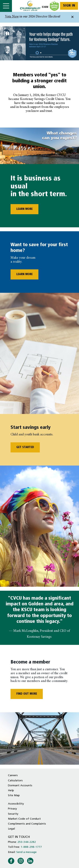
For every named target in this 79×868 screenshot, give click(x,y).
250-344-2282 (27, 842)
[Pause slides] (8, 34)
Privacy (12, 809)
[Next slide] (8, 53)
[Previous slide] (72, 53)
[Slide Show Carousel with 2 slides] (39, 43)
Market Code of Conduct (24, 819)
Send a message (26, 852)
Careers (13, 775)
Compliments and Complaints (27, 824)
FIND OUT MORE (27, 694)
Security (13, 814)
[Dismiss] (72, 17)
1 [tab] (38, 53)
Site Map (14, 796)
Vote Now (12, 17)
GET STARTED (25, 447)
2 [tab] (41, 53)
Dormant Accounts (20, 786)
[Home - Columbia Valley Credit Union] (39, 6)
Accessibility (16, 804)
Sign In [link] (69, 6)
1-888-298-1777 (31, 847)
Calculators (15, 781)
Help (11, 791)
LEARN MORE (22, 209)
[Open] (6, 6)
